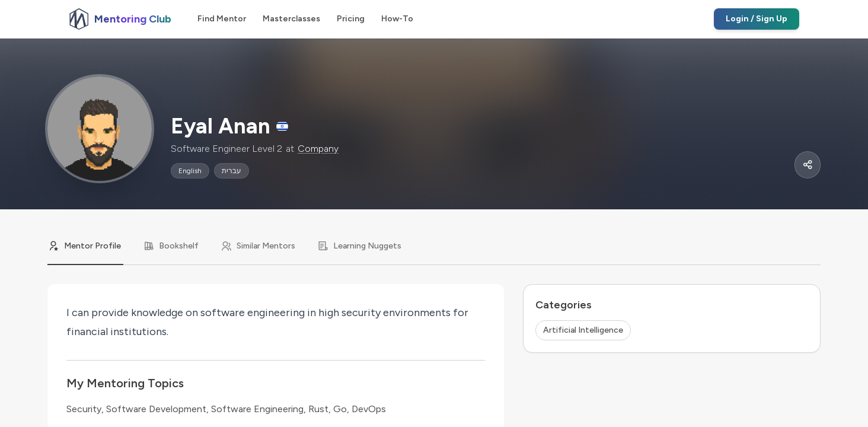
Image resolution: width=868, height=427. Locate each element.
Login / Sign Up (757, 19)
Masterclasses (291, 19)
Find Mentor (222, 19)
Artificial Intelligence (583, 330)
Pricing (351, 19)
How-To (397, 19)
